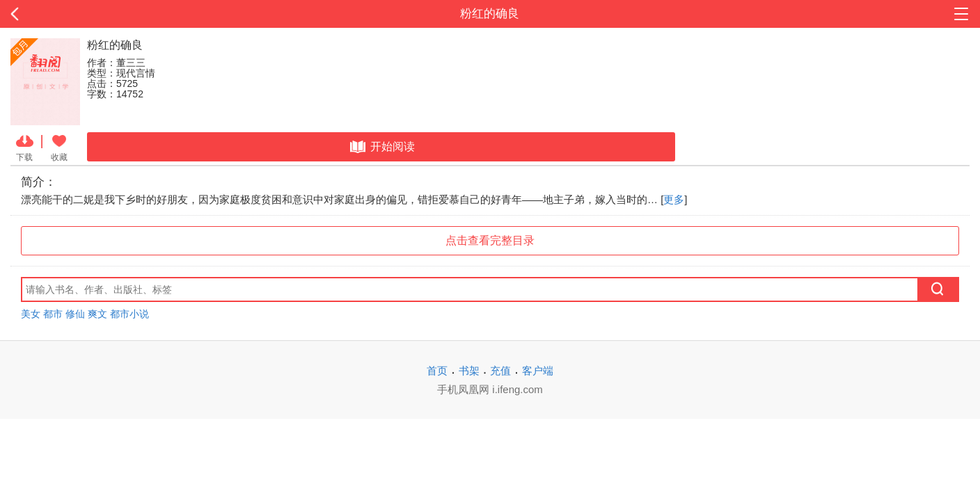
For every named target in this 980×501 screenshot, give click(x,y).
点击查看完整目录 (490, 240)
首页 (437, 371)
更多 (674, 199)
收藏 (59, 147)
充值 (500, 371)
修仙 (75, 314)
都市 (53, 314)
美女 (31, 314)
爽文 (97, 314)
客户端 (538, 371)
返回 (98, 14)
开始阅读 (381, 147)
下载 (25, 147)
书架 (469, 371)
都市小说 (129, 314)
